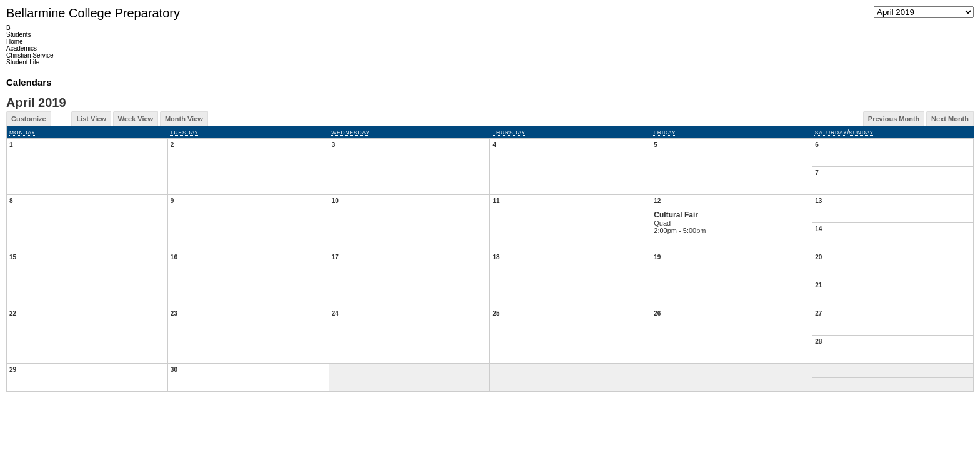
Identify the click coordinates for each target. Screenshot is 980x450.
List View (91, 119)
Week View (136, 119)
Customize (29, 119)
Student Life (23, 62)
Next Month (950, 119)
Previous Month (894, 119)
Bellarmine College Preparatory (93, 13)
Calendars (29, 82)
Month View (184, 119)
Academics (22, 48)
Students (18, 35)
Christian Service (30, 55)
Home (15, 42)
